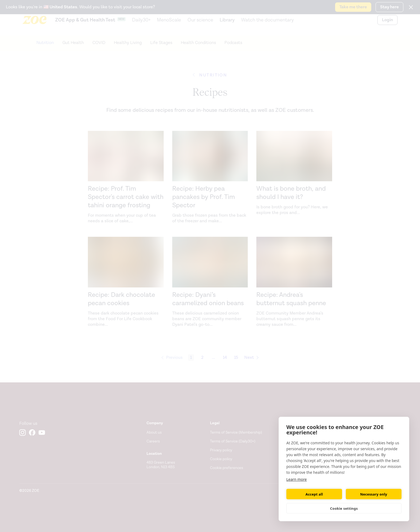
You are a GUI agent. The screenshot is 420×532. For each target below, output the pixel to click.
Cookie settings (344, 508)
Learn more (297, 479)
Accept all (314, 494)
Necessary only (374, 494)
